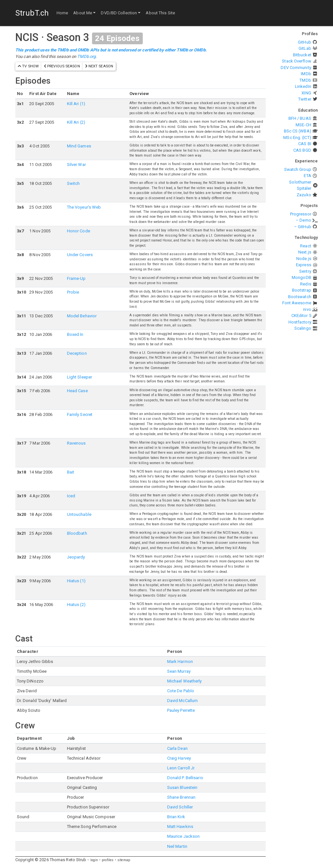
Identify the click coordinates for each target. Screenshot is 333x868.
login (94, 860)
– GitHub (303, 227)
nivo (307, 309)
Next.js (305, 252)
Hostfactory (300, 322)
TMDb (305, 80)
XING (306, 93)
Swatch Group (298, 169)
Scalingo (303, 328)
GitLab (305, 48)
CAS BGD (302, 150)
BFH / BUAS (300, 118)
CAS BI (305, 144)
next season (99, 66)
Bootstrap (302, 290)
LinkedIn (303, 86)
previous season (62, 66)
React (306, 246)
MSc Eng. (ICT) (297, 138)
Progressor (301, 214)
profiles (108, 860)
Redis (306, 284)
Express (304, 265)
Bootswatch (300, 297)
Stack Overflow (296, 61)
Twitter (305, 99)
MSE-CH (303, 125)
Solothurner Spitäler (300, 185)
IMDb (306, 74)
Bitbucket (302, 55)
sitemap (124, 860)
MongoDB (301, 277)
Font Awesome (297, 303)
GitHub (305, 42)
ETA (307, 176)
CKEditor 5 (301, 316)
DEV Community (296, 68)
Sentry (305, 271)
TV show (28, 66)
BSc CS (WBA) (298, 131)
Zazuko (304, 195)
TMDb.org (86, 56)
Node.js (304, 259)
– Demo (303, 220)
